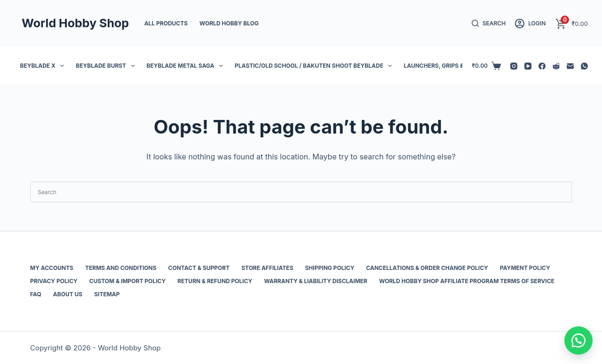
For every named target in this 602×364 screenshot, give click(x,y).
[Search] (489, 24)
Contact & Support (199, 268)
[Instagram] (514, 66)
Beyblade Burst (107, 66)
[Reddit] (556, 66)
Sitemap (107, 294)
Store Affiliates (267, 268)
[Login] (530, 24)
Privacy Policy (54, 281)
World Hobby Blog (229, 23)
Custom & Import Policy (127, 281)
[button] (578, 340)
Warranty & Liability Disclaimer (316, 281)
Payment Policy (525, 268)
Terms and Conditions (121, 268)
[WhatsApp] (584, 66)
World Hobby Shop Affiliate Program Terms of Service (467, 281)
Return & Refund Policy (215, 281)
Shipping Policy (330, 268)
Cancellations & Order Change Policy (427, 268)
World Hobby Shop (75, 23)
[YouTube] (528, 66)
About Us (68, 294)
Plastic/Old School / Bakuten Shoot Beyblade (315, 66)
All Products (166, 23)
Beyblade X (44, 66)
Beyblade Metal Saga (187, 66)
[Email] (570, 66)
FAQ (36, 294)
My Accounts (52, 268)
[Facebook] (542, 66)
